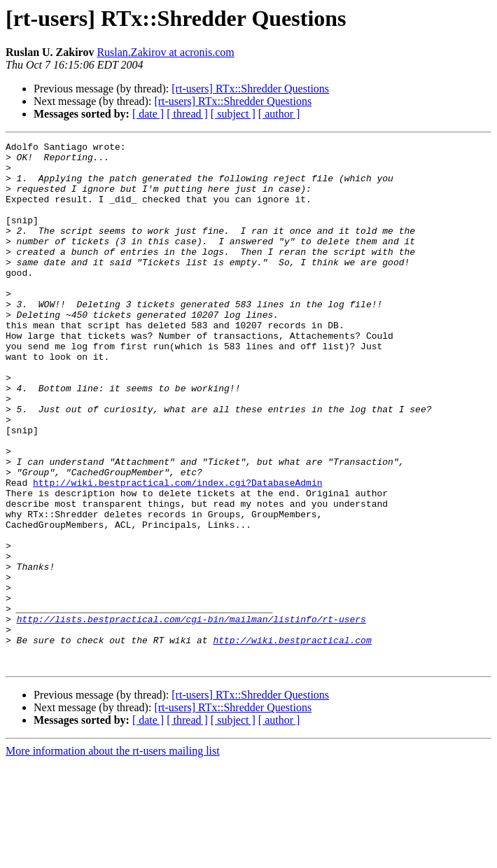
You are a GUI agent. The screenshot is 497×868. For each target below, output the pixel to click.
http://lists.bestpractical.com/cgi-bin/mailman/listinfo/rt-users (191, 715)
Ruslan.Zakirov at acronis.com (165, 52)
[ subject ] (233, 114)
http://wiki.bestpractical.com (292, 741)
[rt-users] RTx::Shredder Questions (250, 89)
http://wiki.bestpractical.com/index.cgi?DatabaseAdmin (177, 552)
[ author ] (279, 114)
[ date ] (148, 114)
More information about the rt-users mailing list (113, 856)
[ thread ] (187, 114)
